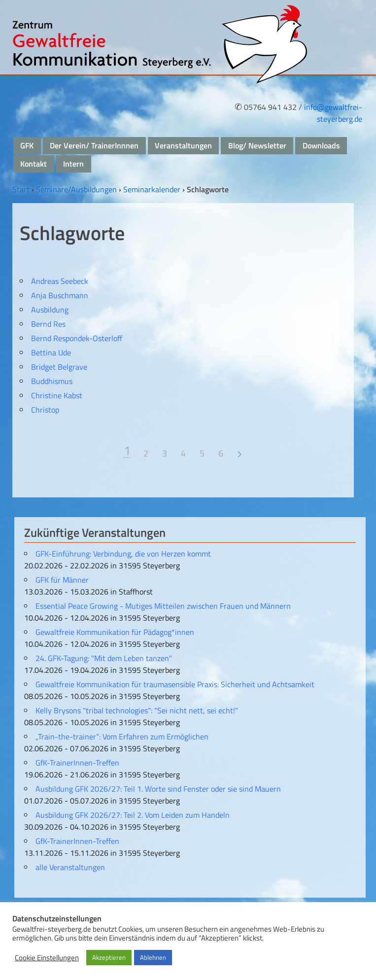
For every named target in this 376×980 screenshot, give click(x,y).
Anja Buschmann (60, 295)
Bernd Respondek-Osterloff (77, 338)
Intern (73, 164)
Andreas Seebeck (60, 281)
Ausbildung (50, 310)
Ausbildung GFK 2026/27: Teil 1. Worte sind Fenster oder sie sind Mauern (158, 789)
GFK (27, 145)
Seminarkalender (152, 189)
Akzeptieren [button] (109, 957)
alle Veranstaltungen (70, 867)
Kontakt (34, 164)
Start (21, 189)
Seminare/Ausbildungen (76, 189)
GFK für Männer (62, 580)
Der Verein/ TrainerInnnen (94, 145)
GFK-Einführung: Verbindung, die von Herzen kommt (123, 554)
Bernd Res (48, 324)
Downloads (321, 145)
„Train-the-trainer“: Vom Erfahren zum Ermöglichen (122, 736)
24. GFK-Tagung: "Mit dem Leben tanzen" (104, 658)
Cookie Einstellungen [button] (47, 958)
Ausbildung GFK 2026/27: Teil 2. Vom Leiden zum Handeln (133, 815)
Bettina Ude (51, 352)
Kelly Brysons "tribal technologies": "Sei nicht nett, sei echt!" (137, 710)
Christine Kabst (57, 395)
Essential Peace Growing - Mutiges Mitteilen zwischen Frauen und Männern (163, 606)
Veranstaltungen (183, 145)
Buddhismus (52, 381)
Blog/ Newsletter (257, 145)
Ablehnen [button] (153, 957)
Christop (45, 410)
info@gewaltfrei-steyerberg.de (333, 113)
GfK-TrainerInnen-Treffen (77, 763)
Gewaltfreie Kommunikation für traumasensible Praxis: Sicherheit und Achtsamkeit (175, 684)
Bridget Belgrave (59, 367)
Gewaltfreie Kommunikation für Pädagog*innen (115, 632)
